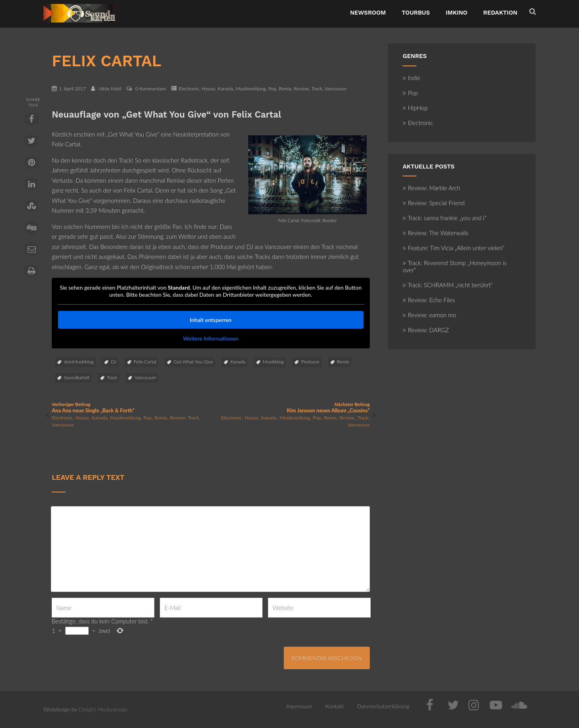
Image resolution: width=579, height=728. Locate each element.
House (208, 89)
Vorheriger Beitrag (131, 407)
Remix (285, 89)
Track (317, 89)
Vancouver (336, 89)
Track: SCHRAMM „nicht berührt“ (448, 285)
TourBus (416, 13)
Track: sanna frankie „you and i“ (444, 218)
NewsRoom (368, 13)
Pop (272, 89)
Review (302, 89)
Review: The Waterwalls (436, 233)
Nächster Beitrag (290, 407)
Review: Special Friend (434, 203)
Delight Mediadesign (103, 709)
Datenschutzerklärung (383, 706)
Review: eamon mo (429, 315)
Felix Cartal (145, 362)
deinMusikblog (79, 362)
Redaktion (500, 13)
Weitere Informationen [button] (211, 338)
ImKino (456, 13)
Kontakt (334, 706)
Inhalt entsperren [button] (211, 320)
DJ (114, 362)
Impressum (299, 706)
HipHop (415, 108)
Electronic (189, 89)
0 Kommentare (151, 89)
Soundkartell (77, 377)
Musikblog (273, 362)
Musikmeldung (251, 89)
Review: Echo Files (429, 300)
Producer (310, 362)
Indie (411, 78)
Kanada (226, 89)
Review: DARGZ (426, 330)
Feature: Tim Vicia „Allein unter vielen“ (453, 248)
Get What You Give (193, 362)
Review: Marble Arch (431, 188)
